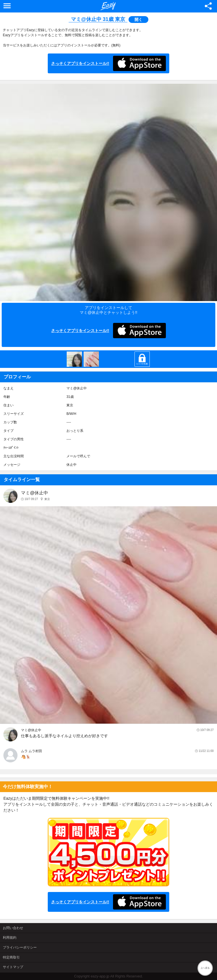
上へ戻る (205, 968)
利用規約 (10, 938)
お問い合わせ (13, 928)
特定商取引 (11, 957)
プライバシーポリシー (20, 947)
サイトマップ (13, 967)
